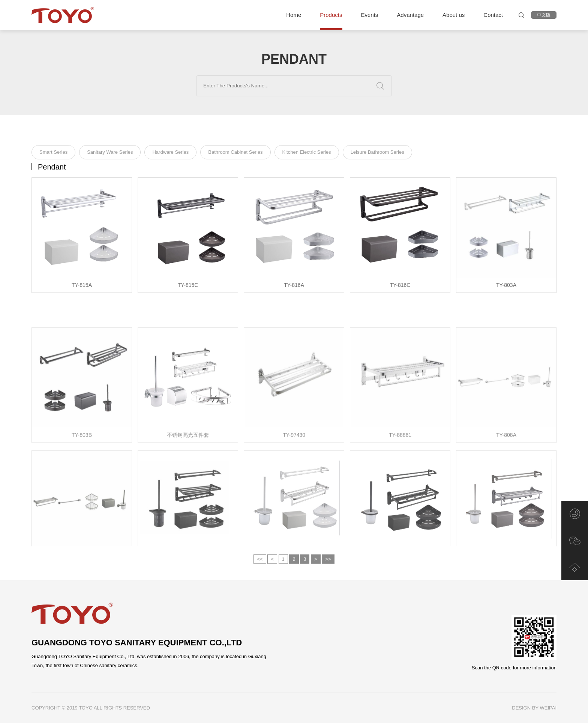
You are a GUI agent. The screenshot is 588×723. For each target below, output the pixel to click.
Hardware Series (170, 154)
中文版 (544, 15)
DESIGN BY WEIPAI (534, 708)
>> (328, 566)
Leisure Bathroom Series (377, 154)
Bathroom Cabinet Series (235, 154)
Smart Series (53, 154)
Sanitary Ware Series (110, 154)
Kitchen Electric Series (307, 154)
